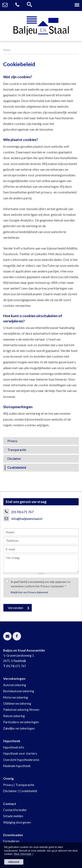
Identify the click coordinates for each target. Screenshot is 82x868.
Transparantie (25, 785)
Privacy (8, 785)
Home (7, 50)
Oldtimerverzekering (17, 704)
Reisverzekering (14, 716)
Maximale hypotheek (17, 766)
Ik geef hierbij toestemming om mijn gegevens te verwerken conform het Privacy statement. (40, 584)
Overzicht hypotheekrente (21, 760)
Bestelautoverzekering (19, 691)
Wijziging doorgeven (17, 822)
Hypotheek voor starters (20, 753)
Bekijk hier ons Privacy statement (29, 592)
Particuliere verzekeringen (21, 722)
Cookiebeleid (28, 791)
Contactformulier (15, 810)
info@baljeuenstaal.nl (27, 519)
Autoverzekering (15, 685)
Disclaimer (10, 791)
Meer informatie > (24, 854)
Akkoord (14, 862)
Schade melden (13, 816)
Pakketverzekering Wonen (21, 710)
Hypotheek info (14, 747)
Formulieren (11, 841)
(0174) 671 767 (22, 512)
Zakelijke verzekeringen (19, 728)
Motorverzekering (16, 697)
